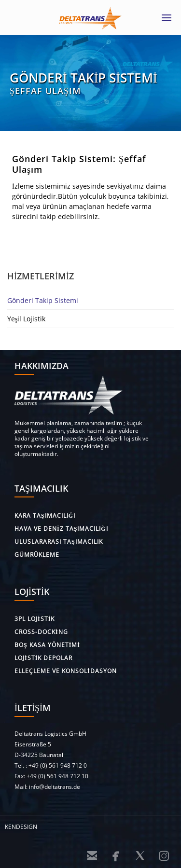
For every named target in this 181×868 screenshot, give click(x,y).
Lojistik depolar (43, 658)
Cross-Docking (41, 632)
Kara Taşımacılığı (45, 516)
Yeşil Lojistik (26, 319)
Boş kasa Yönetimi (47, 645)
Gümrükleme (37, 555)
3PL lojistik (35, 619)
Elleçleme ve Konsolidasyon (66, 671)
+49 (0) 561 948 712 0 (58, 765)
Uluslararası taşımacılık (59, 542)
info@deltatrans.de (55, 787)
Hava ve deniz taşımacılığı (61, 529)
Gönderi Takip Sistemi (43, 300)
